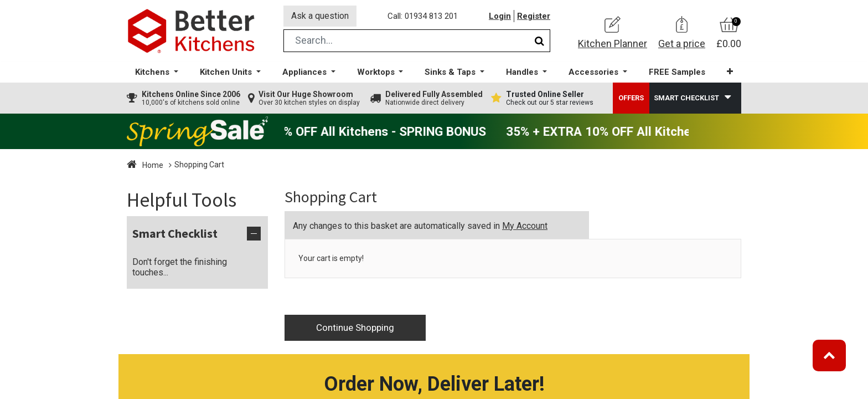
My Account (525, 226)
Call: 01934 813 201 (423, 16)
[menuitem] (677, 72)
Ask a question (320, 16)
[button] (730, 72)
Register (534, 16)
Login (500, 16)
